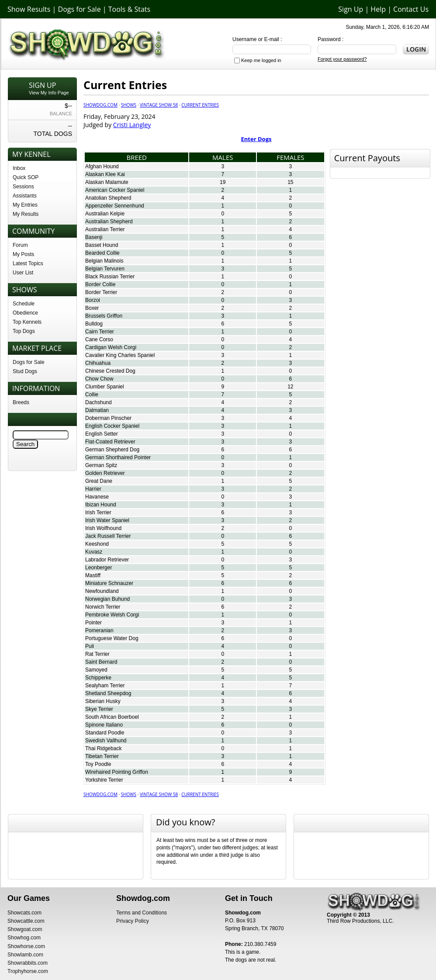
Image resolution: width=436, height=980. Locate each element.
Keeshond (97, 544)
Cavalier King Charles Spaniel (120, 355)
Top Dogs (24, 331)
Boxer (92, 308)
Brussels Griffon (104, 316)
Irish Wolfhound (103, 528)
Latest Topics (28, 263)
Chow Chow (99, 379)
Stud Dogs (25, 371)
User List (23, 273)
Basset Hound (102, 245)
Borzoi (93, 300)
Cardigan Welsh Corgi (111, 347)
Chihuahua (98, 363)
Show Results (29, 9)
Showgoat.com (25, 929)
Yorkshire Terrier (104, 780)
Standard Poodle (105, 733)
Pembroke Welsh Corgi (112, 615)
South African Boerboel (112, 717)
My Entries (25, 205)
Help (378, 9)
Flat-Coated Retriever (110, 442)
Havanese (97, 497)
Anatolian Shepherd (108, 198)
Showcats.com (24, 913)
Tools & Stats (129, 9)
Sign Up (351, 9)
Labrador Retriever (107, 560)
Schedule (24, 304)
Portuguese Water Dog (112, 638)
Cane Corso (99, 339)
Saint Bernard (101, 662)
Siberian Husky (103, 701)
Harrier (93, 489)
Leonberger (99, 568)
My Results (26, 214)
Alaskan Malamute (107, 182)
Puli (90, 646)
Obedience (25, 313)
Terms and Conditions (142, 913)
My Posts (23, 254)
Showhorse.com (26, 946)
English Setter (102, 434)
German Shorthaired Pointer (118, 457)
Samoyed (96, 670)
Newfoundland (102, 591)
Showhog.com (24, 938)
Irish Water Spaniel (107, 520)
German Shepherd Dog (112, 450)
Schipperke (98, 678)
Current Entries (200, 105)
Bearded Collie (102, 253)
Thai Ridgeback (103, 748)
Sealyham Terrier (105, 686)
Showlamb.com (25, 955)
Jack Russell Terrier (108, 536)
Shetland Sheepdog (108, 693)
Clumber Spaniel (105, 387)
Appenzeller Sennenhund (115, 206)
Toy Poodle (98, 764)
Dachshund (99, 402)
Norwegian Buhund (107, 599)
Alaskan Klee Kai (105, 174)
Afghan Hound (102, 166)
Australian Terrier (105, 229)
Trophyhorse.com (28, 971)
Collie (92, 395)
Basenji (94, 237)
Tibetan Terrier (102, 756)
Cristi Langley (132, 125)
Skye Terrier (99, 709)
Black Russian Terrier (110, 277)
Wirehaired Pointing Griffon (117, 772)
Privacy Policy (133, 921)
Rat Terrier (97, 654)
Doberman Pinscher (108, 418)
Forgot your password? (342, 59)
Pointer (93, 623)
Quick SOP (26, 177)
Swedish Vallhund (106, 741)
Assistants (25, 196)
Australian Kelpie (105, 214)
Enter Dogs (256, 139)
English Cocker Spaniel (112, 426)
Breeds (21, 402)
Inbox (19, 168)
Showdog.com (100, 105)
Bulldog (94, 324)
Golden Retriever (105, 473)
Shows (129, 105)
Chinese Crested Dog (110, 371)
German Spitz (101, 465)
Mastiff (93, 575)
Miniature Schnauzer (109, 583)
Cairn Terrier (100, 332)
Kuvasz (94, 552)
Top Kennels (27, 322)
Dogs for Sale (80, 9)
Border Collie (100, 284)
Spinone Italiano (104, 725)
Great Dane (99, 481)
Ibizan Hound (101, 505)
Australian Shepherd (109, 222)
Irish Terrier (98, 513)
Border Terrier (101, 292)
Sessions (23, 187)
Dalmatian (97, 410)
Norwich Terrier (103, 607)
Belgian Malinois (104, 261)
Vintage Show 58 (159, 105)
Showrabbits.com (28, 963)
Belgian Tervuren (105, 269)
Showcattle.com (26, 921)
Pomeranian (99, 630)
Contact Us (411, 9)
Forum (20, 245)
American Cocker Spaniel (115, 190)
